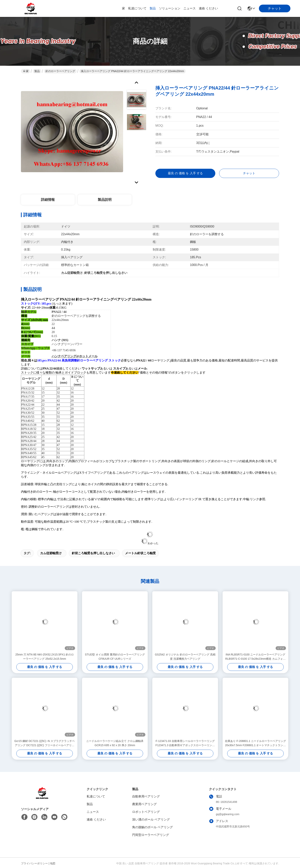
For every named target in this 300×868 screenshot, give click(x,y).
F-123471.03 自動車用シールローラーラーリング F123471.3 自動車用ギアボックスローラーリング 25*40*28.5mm (185, 743)
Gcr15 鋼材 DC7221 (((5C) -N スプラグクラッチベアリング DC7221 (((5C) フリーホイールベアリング (45, 743)
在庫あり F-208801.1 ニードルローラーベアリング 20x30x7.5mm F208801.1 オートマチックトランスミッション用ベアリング (255, 743)
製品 (153, 8)
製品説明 (105, 200)
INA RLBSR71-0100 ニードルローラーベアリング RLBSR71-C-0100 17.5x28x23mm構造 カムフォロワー (255, 657)
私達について (137, 8)
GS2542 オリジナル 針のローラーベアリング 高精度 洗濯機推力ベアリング (185, 657)
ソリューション (170, 8)
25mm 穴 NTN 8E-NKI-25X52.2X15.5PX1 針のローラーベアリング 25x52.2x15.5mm (45, 657)
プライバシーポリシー (34, 863)
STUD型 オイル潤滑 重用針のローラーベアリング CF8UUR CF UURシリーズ (115, 657)
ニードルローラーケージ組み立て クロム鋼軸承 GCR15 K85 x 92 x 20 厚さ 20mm (115, 743)
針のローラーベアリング (60, 71)
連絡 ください (208, 8)
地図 (53, 863)
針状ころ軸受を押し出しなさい (93, 553)
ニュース (190, 8)
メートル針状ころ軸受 (140, 553)
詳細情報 (48, 200)
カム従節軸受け (51, 553)
